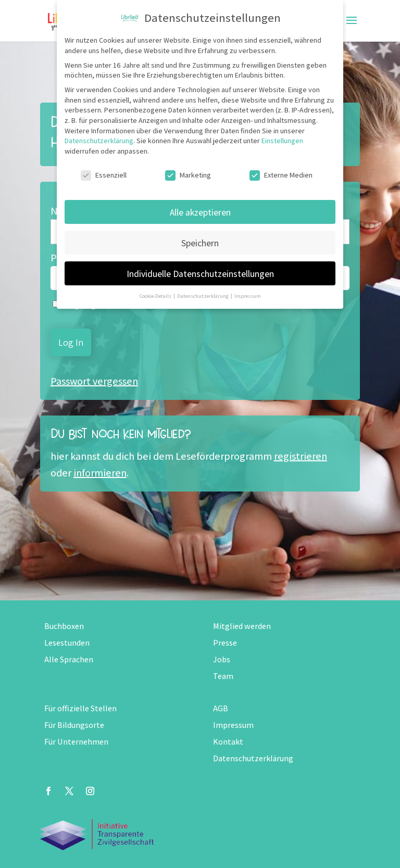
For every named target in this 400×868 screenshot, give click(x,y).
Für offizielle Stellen (80, 708)
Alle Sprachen (69, 659)
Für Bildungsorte (74, 725)
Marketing (188, 175)
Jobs (222, 659)
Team (223, 676)
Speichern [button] (200, 243)
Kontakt (228, 742)
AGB (221, 708)
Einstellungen (282, 141)
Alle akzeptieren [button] (200, 212)
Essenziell (104, 175)
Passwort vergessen (94, 381)
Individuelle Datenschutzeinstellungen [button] (200, 274)
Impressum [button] (248, 296)
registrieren (301, 456)
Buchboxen (64, 626)
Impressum (233, 725)
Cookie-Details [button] (156, 296)
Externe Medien (281, 175)
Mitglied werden (242, 626)
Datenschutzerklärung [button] (203, 296)
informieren (100, 473)
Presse (225, 643)
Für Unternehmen (76, 742)
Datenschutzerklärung (253, 758)
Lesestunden (67, 643)
